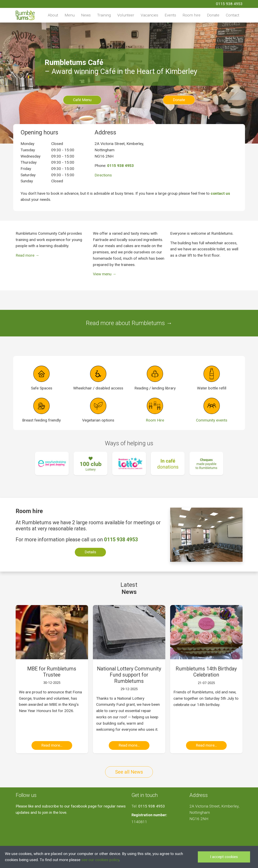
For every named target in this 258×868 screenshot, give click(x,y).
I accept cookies (224, 857)
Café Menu (82, 100)
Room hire (192, 15)
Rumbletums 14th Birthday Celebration (206, 672)
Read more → (27, 255)
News (86, 15)
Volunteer (126, 15)
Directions (103, 175)
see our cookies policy (100, 860)
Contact (233, 15)
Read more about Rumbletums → (129, 323)
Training (104, 15)
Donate (213, 15)
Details (90, 552)
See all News (129, 772)
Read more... (52, 745)
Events (170, 15)
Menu (70, 15)
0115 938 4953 (229, 4)
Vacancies (149, 15)
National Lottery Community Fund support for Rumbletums (129, 675)
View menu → (105, 274)
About (53, 15)
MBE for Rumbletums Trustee (52, 672)
